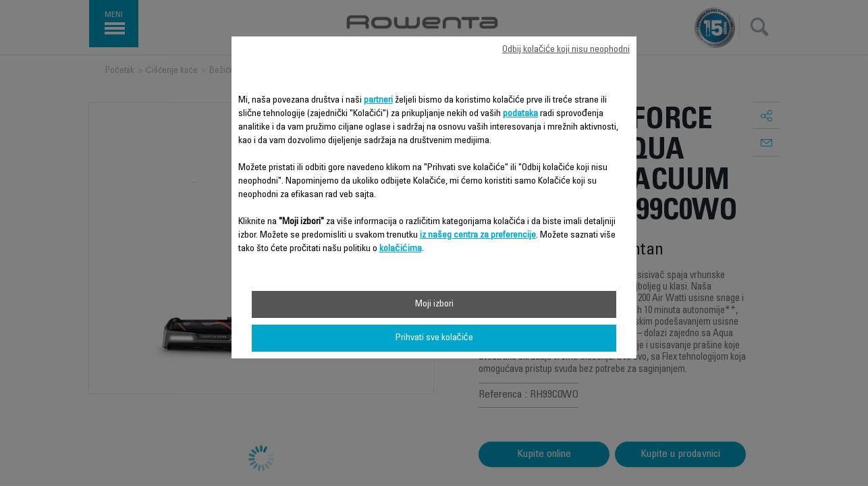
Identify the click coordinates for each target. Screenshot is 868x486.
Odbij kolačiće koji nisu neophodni (566, 50)
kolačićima (401, 249)
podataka (520, 114)
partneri (378, 101)
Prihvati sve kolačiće (434, 338)
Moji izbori (434, 304)
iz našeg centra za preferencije (478, 236)
